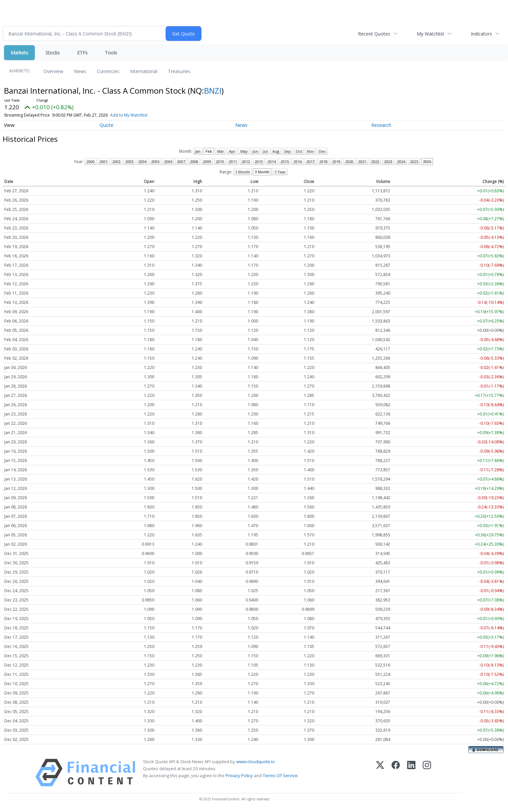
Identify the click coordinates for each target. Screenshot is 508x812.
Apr (232, 151)
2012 (246, 162)
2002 (116, 162)
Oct (299, 151)
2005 (155, 162)
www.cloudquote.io (255, 762)
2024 (401, 162)
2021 (362, 162)
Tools (111, 53)
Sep (287, 151)
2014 (272, 162)
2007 (181, 162)
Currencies (108, 71)
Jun (255, 151)
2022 (375, 162)
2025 (414, 162)
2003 (129, 162)
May (244, 151)
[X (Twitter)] (380, 773)
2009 (207, 162)
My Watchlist (431, 34)
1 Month (243, 172)
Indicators (481, 34)
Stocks (53, 53)
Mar (220, 151)
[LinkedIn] (411, 773)
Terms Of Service (280, 775)
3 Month (262, 172)
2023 (388, 162)
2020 (349, 162)
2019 (336, 162)
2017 (311, 162)
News (80, 71)
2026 (427, 162)
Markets (19, 53)
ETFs (82, 53)
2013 (259, 162)
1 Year (280, 172)
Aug (276, 151)
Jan (198, 151)
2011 (233, 162)
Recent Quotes (374, 34)
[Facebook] (396, 773)
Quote (107, 125)
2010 (220, 162)
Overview (53, 71)
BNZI (213, 90)
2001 (104, 162)
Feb (209, 151)
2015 (285, 162)
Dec (322, 151)
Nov (310, 151)
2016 (298, 162)
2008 (194, 162)
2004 (142, 162)
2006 (168, 162)
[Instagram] (427, 773)
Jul (265, 151)
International (144, 71)
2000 (91, 162)
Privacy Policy (239, 775)
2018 (324, 162)
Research (381, 125)
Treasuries (179, 71)
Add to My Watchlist (129, 115)
